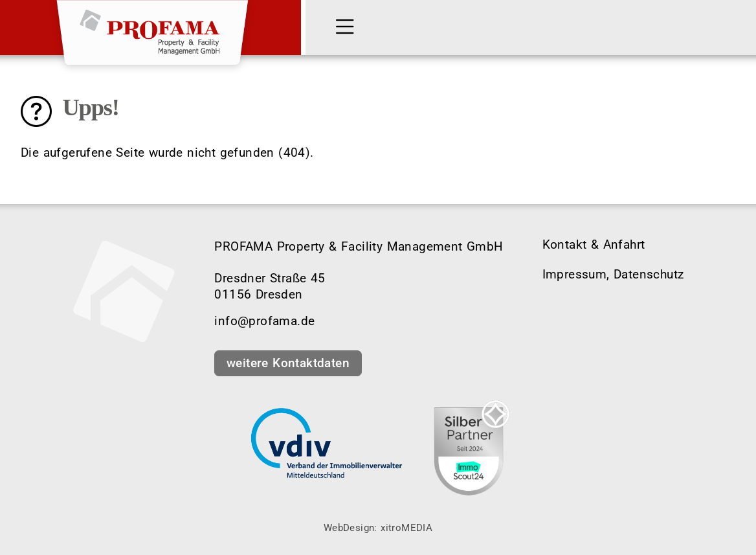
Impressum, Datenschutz (613, 274)
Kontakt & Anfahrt (594, 244)
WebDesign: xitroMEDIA (378, 528)
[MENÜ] (348, 28)
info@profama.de (264, 321)
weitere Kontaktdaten (288, 363)
